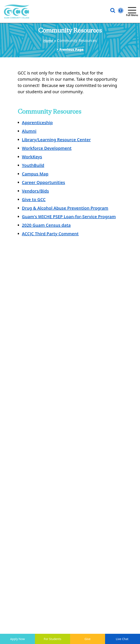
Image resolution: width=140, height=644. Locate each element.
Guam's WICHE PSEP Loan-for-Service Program (69, 217)
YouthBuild (33, 165)
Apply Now (17, 639)
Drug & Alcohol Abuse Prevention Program (65, 208)
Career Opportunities (44, 182)
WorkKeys (32, 157)
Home (48, 41)
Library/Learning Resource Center (56, 140)
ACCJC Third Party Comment (50, 234)
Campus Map (35, 174)
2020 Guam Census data (46, 225)
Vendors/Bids (35, 191)
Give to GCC (34, 199)
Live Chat (123, 639)
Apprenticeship (37, 123)
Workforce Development (47, 148)
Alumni (29, 131)
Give (88, 639)
